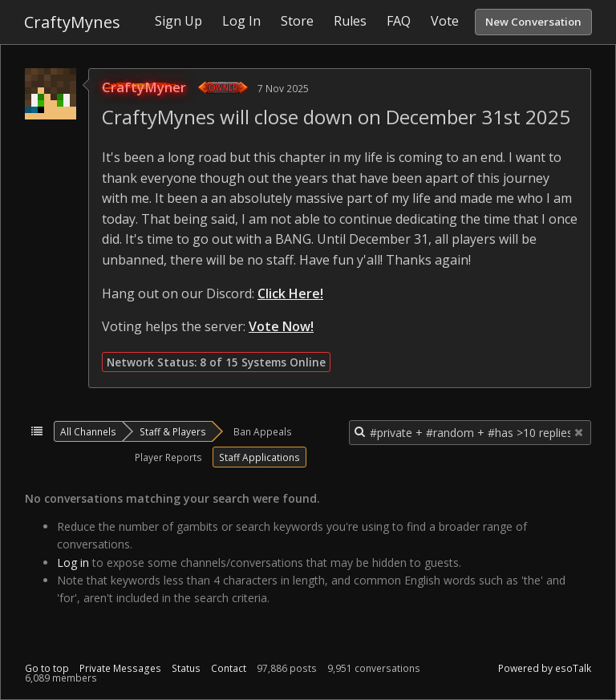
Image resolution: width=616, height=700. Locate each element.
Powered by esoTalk (545, 668)
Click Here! (290, 293)
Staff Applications (259, 457)
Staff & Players (173, 431)
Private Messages (120, 668)
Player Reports (168, 457)
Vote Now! (281, 326)
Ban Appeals (263, 431)
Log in (73, 562)
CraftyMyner (144, 87)
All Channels (88, 431)
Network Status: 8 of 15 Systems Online (216, 362)
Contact (229, 668)
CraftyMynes (72, 22)
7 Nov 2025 (283, 88)
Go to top (47, 668)
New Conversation (533, 22)
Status (186, 668)
